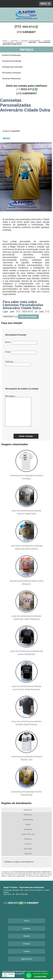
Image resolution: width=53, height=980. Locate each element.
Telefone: (18, 363)
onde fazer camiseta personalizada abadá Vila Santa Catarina (27, 547)
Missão (27, 936)
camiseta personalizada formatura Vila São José (27, 758)
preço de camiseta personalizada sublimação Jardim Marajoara (26, 618)
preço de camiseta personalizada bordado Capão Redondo (26, 723)
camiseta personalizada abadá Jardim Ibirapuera (27, 582)
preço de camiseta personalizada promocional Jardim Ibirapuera (26, 688)
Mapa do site (26, 959)
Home (27, 921)
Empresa (27, 928)
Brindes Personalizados (12, 55)
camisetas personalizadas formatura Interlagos (27, 477)
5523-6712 (29, 27)
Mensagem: (18, 411)
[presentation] (22, 376)
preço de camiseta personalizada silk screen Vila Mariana (27, 653)
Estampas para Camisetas (13, 67)
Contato (26, 951)
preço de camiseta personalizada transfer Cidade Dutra (26, 512)
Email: (21, 352)
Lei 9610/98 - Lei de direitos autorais (38, 876)
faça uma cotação (28, 317)
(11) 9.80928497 (26, 32)
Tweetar (6, 138)
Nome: (21, 343)
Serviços (26, 49)
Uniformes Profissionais (12, 79)
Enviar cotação (26, 436)
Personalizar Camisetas (12, 73)
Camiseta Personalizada (12, 61)
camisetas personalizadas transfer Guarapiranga (27, 793)
